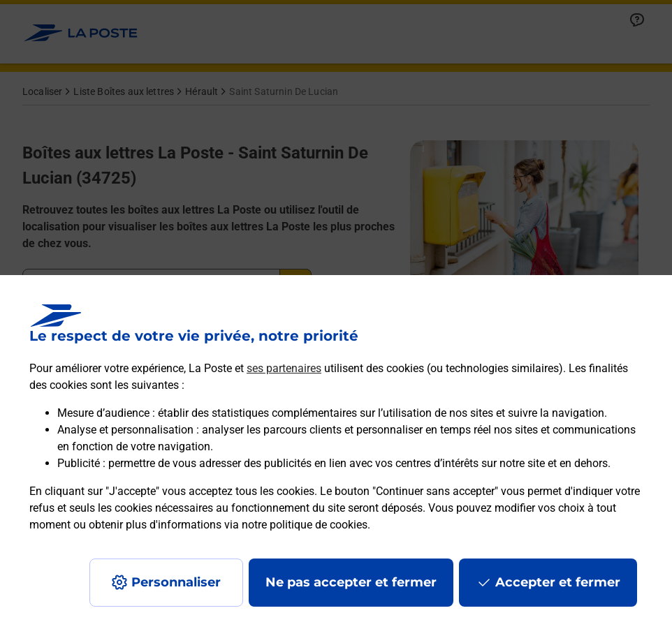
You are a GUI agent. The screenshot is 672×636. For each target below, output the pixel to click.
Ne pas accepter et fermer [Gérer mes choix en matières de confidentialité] (351, 582)
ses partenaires (284, 368)
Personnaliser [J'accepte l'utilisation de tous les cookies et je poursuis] (176, 582)
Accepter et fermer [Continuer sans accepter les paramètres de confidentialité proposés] (558, 582)
